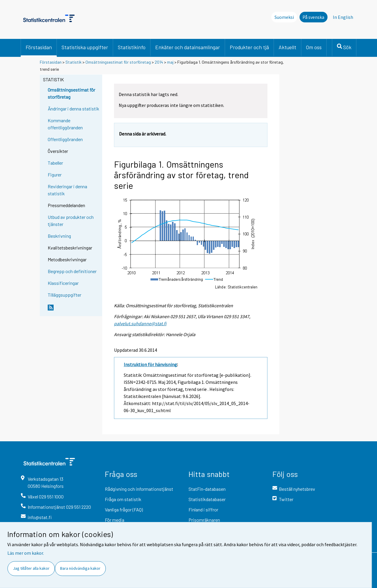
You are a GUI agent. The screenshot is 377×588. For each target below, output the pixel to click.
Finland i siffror (203, 509)
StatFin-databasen (207, 489)
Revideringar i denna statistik (67, 190)
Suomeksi (284, 17)
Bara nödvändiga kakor (80, 568)
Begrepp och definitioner (72, 271)
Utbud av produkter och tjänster (71, 220)
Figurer (55, 175)
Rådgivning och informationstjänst (139, 489)
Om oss (314, 47)
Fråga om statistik (123, 499)
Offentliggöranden (65, 139)
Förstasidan (39, 47)
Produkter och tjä (249, 47)
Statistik (73, 62)
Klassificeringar (63, 283)
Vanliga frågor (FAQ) (124, 509)
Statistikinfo (132, 47)
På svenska (313, 17)
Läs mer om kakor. (26, 553)
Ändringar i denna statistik (73, 109)
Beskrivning (59, 236)
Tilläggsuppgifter (65, 295)
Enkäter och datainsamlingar (188, 47)
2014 (159, 62)
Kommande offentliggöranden (65, 124)
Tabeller (55, 163)
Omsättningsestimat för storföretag (118, 62)
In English (343, 17)
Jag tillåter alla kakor (31, 568)
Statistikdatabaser (207, 499)
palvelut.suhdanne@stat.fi (140, 323)
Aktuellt (287, 47)
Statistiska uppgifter (85, 47)
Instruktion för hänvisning (150, 364)
